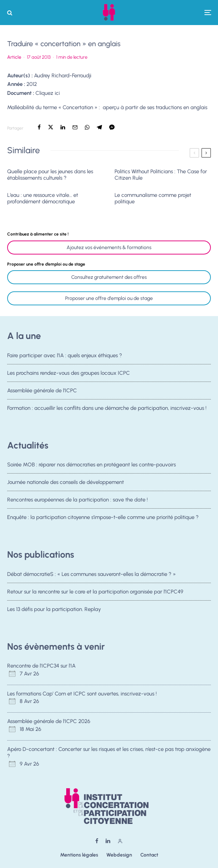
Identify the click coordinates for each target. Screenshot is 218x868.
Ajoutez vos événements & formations (109, 248)
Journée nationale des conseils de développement (66, 482)
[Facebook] (97, 841)
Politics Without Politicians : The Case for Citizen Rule (161, 175)
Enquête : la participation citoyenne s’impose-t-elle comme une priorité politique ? (103, 519)
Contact (149, 855)
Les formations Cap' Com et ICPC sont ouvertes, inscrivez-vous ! (82, 694)
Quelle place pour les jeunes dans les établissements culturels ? (50, 175)
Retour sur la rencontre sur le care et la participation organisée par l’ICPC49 (95, 592)
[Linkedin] (108, 841)
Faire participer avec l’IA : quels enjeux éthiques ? (65, 355)
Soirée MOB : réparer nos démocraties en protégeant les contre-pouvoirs (91, 465)
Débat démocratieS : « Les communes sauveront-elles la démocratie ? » (91, 574)
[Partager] (39, 127)
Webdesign (119, 855)
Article (14, 57)
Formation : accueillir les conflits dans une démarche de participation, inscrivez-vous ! (107, 409)
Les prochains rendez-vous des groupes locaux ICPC (69, 373)
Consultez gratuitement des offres (109, 277)
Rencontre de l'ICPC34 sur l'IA (41, 666)
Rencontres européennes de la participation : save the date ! (77, 500)
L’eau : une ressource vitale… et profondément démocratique (43, 198)
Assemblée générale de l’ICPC (42, 391)
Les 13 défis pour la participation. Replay (54, 609)
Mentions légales (79, 855)
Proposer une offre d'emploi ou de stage (109, 298)
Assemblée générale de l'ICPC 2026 (49, 721)
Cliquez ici (48, 93)
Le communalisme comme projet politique (153, 198)
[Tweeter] (51, 127)
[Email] (75, 127)
